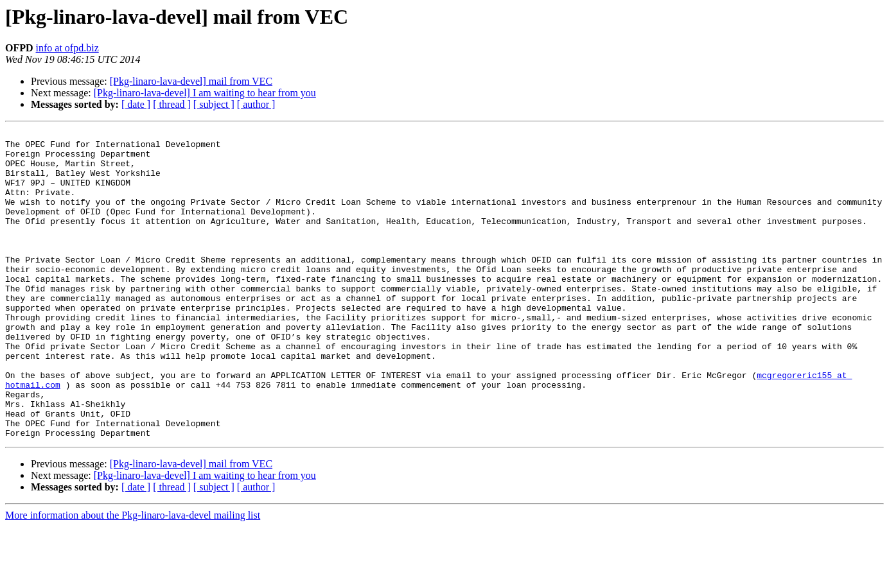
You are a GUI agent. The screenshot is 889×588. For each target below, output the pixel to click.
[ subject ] (214, 104)
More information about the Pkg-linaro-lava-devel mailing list (133, 577)
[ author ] (256, 104)
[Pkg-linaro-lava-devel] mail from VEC (191, 81)
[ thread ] (172, 104)
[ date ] (136, 104)
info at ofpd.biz (67, 48)
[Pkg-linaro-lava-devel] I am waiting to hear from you (205, 93)
